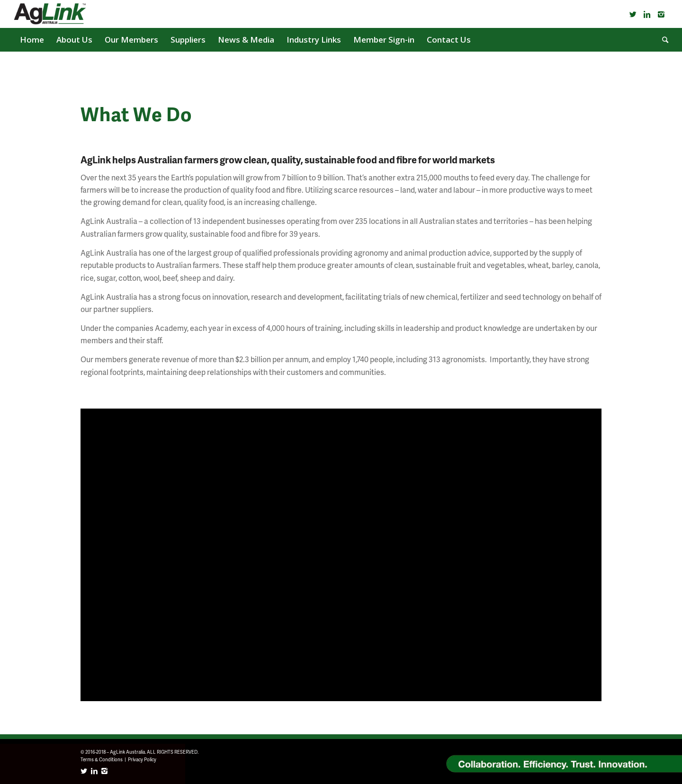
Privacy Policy (142, 759)
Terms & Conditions (102, 759)
